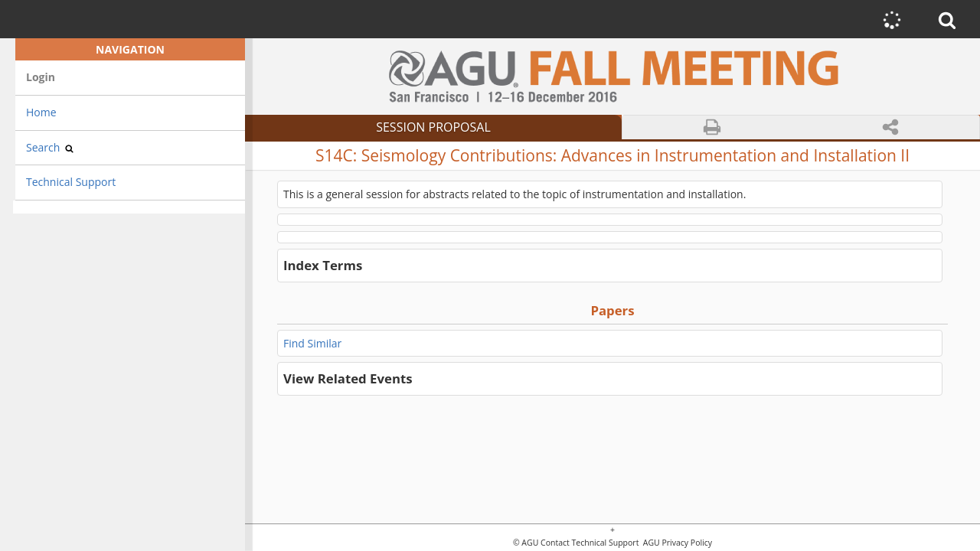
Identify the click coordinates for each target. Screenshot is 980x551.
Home (41, 112)
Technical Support (71, 182)
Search (50, 147)
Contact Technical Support (590, 543)
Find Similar (312, 343)
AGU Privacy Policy (676, 543)
